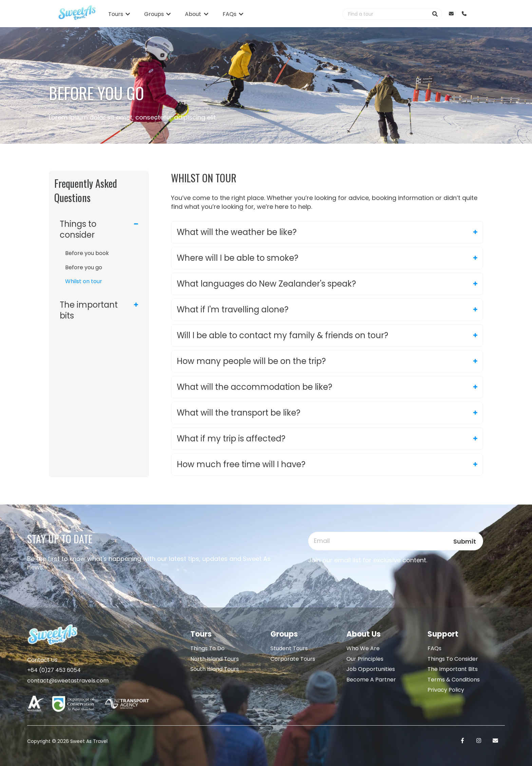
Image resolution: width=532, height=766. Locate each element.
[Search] (435, 14)
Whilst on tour (84, 281)
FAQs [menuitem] (434, 648)
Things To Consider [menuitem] (453, 659)
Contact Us (42, 660)
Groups (154, 14)
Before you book (87, 253)
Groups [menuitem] (284, 634)
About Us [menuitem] (364, 634)
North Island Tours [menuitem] (215, 659)
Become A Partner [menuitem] (371, 680)
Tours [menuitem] (201, 634)
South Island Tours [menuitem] (215, 669)
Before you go (84, 267)
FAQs (230, 14)
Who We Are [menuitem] (363, 648)
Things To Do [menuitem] (207, 648)
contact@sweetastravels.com (68, 681)
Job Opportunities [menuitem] (371, 669)
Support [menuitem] (443, 634)
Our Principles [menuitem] (365, 659)
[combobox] (385, 14)
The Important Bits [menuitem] (453, 669)
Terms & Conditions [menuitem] (454, 680)
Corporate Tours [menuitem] (293, 659)
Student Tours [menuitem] (289, 648)
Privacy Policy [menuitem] (446, 690)
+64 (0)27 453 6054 (54, 670)
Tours (116, 14)
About (193, 14)
